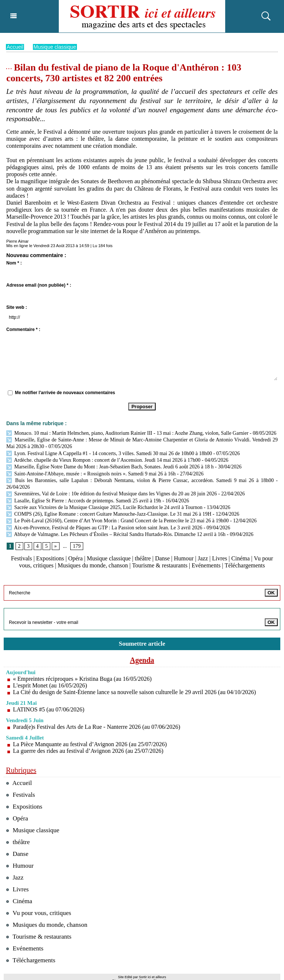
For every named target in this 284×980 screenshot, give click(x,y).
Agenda (142, 660)
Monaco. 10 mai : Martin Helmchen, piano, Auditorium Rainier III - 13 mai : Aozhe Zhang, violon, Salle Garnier (127, 433)
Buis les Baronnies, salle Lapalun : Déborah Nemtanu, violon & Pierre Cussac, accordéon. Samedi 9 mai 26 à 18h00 (140, 480)
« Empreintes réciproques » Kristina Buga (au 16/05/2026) (82, 678)
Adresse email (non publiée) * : (39, 285)
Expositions (50, 558)
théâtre (143, 558)
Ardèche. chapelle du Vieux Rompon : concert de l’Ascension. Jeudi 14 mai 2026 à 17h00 (103, 460)
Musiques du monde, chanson (93, 565)
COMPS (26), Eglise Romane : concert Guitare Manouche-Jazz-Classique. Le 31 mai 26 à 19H (109, 514)
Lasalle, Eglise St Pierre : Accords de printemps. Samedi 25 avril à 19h (84, 500)
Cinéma (241, 558)
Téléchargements (245, 565)
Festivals (22, 558)
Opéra (75, 558)
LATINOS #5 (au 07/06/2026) (49, 709)
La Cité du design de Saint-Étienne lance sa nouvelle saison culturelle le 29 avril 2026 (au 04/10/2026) (135, 692)
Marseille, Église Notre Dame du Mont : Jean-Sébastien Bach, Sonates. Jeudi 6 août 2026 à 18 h (110, 466)
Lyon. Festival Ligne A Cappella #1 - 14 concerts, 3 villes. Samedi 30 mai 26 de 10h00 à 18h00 (109, 453)
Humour (184, 558)
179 (77, 546)
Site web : (17, 307)
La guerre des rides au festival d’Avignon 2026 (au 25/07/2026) (88, 750)
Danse (162, 558)
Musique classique (55, 47)
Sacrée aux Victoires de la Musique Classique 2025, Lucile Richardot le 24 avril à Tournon (104, 507)
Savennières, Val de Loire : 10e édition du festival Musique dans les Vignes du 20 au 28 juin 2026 (112, 493)
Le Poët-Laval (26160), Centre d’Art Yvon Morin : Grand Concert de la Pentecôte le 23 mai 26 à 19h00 (118, 520)
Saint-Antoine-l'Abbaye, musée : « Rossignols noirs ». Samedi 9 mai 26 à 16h (91, 473)
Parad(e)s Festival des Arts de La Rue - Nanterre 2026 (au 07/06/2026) (97, 726)
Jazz (203, 558)
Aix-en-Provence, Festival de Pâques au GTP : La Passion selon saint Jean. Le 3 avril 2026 (104, 527)
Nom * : (14, 263)
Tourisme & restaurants (160, 565)
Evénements (206, 565)
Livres (220, 558)
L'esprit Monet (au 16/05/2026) (50, 685)
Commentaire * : (23, 329)
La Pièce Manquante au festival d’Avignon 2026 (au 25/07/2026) (90, 744)
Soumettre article (142, 643)
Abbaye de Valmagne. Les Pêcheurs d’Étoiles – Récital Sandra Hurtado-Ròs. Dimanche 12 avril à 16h (116, 534)
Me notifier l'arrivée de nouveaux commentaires (65, 392)
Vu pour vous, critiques (39, 913)
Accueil (15, 47)
